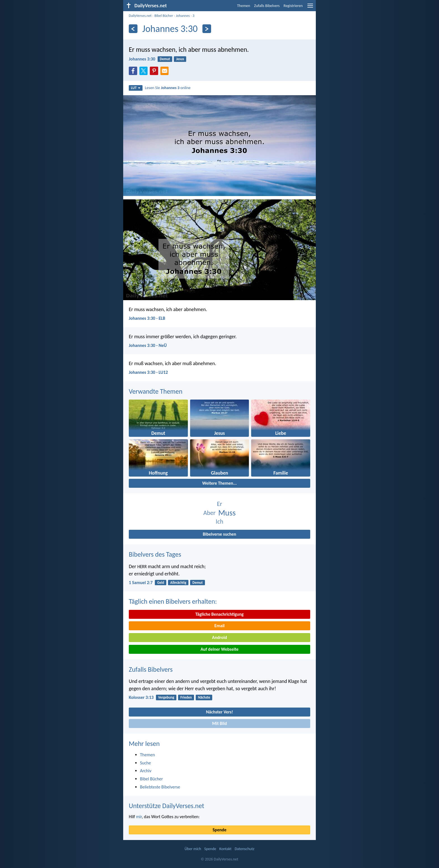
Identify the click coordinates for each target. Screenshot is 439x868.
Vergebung (166, 697)
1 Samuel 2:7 (141, 583)
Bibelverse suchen (219, 534)
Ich (220, 521)
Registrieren (293, 6)
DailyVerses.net (140, 16)
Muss (227, 513)
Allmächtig (178, 583)
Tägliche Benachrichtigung (219, 614)
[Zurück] (133, 29)
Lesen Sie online (168, 88)
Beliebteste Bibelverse (160, 787)
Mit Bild (220, 723)
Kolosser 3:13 (141, 697)
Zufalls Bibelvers (267, 6)
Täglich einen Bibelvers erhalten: (173, 601)
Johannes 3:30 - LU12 (148, 372)
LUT (136, 88)
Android (219, 637)
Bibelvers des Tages (155, 554)
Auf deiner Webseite (219, 649)
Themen (244, 6)
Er (220, 504)
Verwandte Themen (156, 391)
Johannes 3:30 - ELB (147, 318)
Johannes (183, 16)
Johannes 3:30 (142, 59)
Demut (165, 59)
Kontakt (225, 849)
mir (139, 817)
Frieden (186, 697)
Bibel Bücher (164, 16)
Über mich (193, 849)
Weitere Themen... (219, 483)
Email (220, 626)
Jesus (180, 59)
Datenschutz (244, 849)
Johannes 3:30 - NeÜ (148, 345)
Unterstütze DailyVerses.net (166, 806)
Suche (145, 763)
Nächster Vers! (219, 712)
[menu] (310, 8)
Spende (219, 830)
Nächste (204, 697)
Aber (209, 513)
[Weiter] (207, 29)
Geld (161, 583)
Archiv (146, 771)
